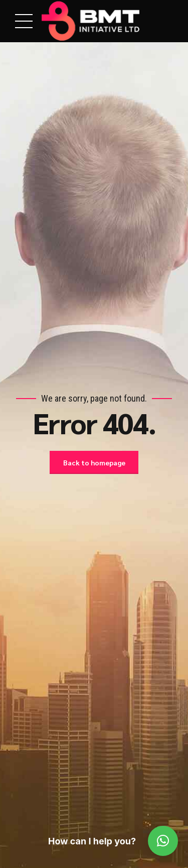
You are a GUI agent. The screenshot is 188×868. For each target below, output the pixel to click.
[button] (163, 841)
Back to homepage (94, 462)
